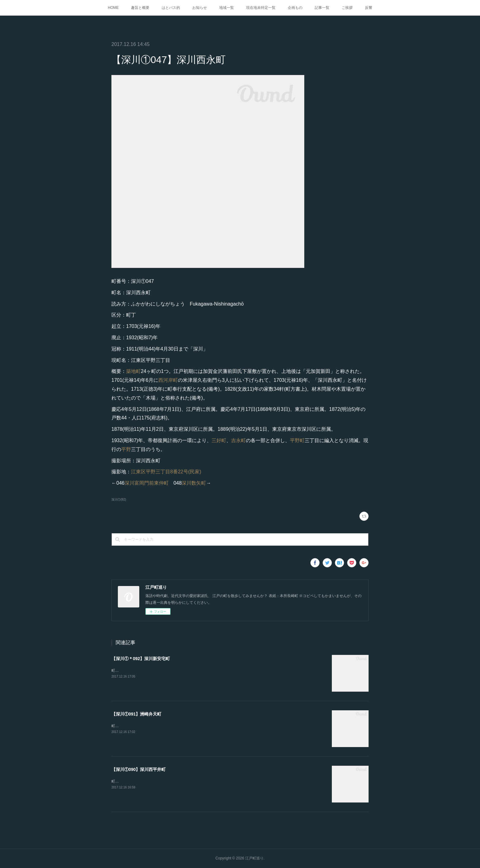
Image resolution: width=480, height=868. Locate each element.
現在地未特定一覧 (261, 8)
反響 (369, 8)
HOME (113, 8)
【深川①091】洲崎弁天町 (136, 714)
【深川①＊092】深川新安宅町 (141, 659)
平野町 (297, 440)
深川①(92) (119, 500)
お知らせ (200, 8)
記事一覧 (322, 8)
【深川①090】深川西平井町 (139, 769)
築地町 (133, 371)
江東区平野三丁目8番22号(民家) (166, 472)
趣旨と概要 (140, 8)
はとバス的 (171, 8)
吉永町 (238, 440)
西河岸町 (168, 380)
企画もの (295, 8)
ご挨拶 (347, 8)
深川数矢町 (194, 483)
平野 (126, 449)
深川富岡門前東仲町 (147, 483)
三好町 (219, 440)
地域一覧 (227, 8)
